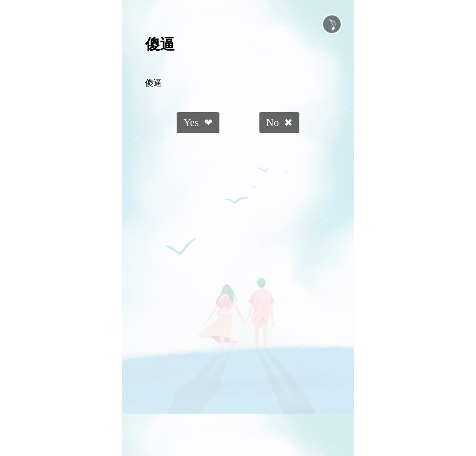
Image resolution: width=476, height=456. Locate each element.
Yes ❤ (198, 123)
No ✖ (280, 123)
